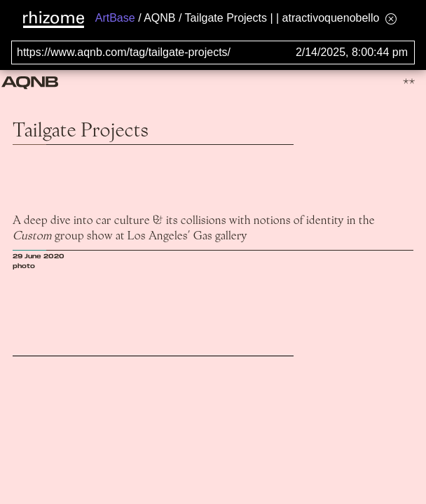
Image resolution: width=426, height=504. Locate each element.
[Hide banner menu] (391, 19)
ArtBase (115, 18)
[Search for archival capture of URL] (213, 52)
